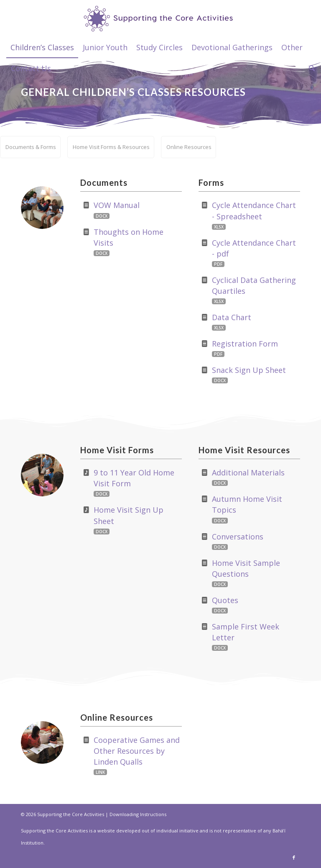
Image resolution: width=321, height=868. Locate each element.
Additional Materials (248, 473)
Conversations (238, 537)
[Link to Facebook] (294, 858)
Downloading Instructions (138, 814)
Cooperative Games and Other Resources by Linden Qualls (137, 751)
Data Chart (232, 317)
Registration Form (245, 344)
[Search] (310, 68)
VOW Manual (117, 205)
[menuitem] (42, 47)
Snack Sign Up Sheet (249, 370)
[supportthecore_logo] (161, 18)
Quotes (225, 600)
